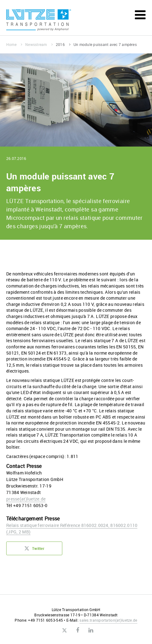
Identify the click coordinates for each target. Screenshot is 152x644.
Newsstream (39, 44)
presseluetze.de (26, 499)
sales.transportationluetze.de (108, 620)
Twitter (34, 550)
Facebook (78, 630)
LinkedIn (91, 630)
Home (14, 44)
